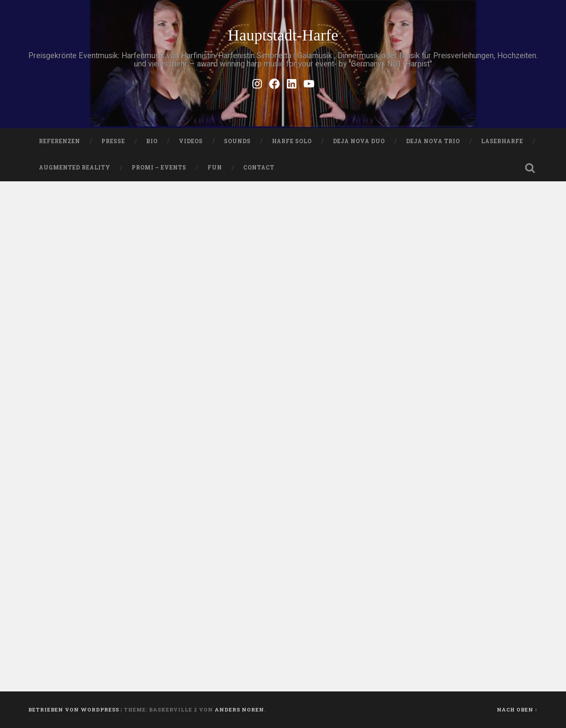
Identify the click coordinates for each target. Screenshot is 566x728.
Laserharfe (502, 141)
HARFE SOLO (292, 141)
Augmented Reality (75, 168)
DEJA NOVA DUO (359, 141)
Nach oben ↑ (517, 710)
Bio (152, 141)
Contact (259, 168)
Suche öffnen (530, 168)
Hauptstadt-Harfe (283, 35)
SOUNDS (237, 141)
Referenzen (60, 141)
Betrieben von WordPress (74, 710)
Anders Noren (239, 710)
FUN (215, 168)
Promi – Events (159, 168)
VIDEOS (191, 141)
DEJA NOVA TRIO (433, 141)
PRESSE (113, 141)
